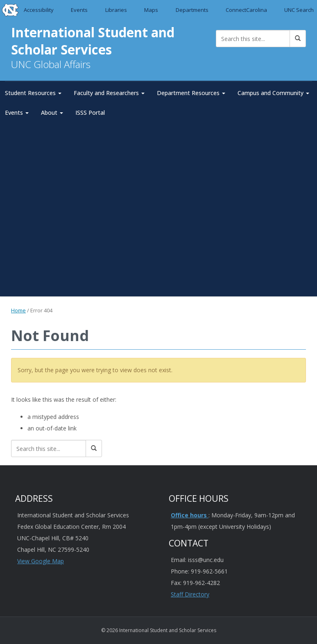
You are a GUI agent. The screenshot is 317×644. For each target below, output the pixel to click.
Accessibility (39, 10)
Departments (192, 10)
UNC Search (299, 10)
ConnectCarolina (246, 10)
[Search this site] (253, 39)
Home (18, 310)
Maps (151, 10)
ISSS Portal (90, 113)
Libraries (116, 10)
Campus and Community (273, 93)
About (52, 113)
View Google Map (41, 561)
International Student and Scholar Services (94, 41)
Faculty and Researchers (109, 93)
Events (80, 10)
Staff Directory (190, 594)
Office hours (190, 515)
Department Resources (191, 93)
